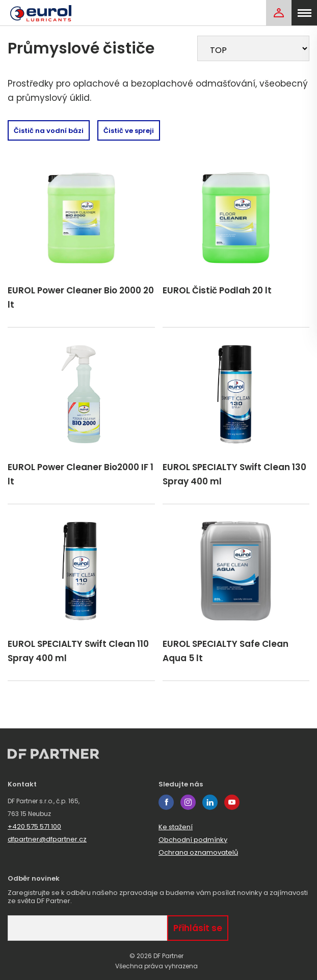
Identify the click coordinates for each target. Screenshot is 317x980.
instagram (188, 802)
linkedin (210, 802)
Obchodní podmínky (193, 840)
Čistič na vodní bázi (49, 131)
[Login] (279, 13)
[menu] (304, 13)
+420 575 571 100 (34, 826)
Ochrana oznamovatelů (198, 852)
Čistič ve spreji (129, 131)
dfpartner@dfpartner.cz (47, 839)
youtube (232, 802)
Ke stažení (176, 827)
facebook (166, 802)
